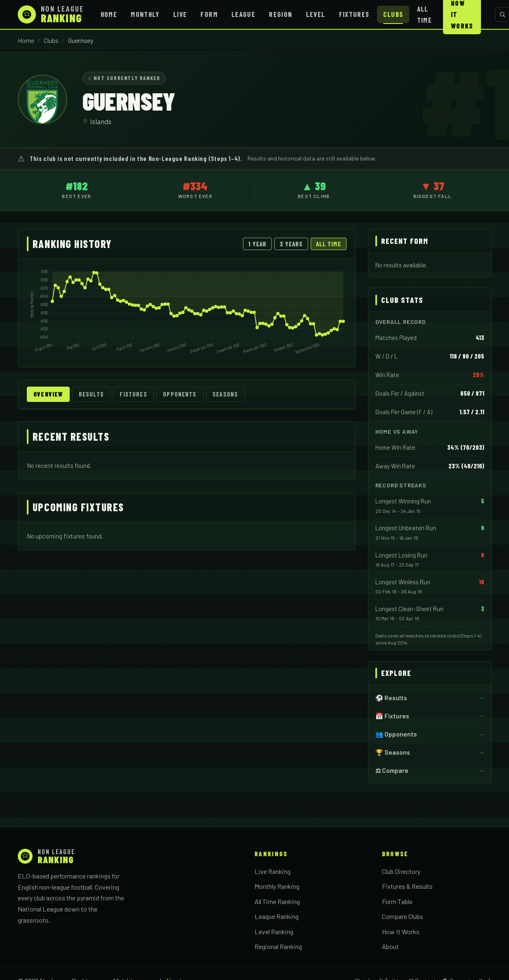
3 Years (291, 244)
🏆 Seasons (393, 752)
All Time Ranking (277, 901)
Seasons (225, 394)
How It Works (401, 932)
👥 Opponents (396, 734)
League (243, 14)
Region (280, 14)
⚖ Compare (392, 770)
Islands (101, 121)
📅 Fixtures (392, 716)
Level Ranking (274, 932)
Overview (48, 394)
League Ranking (277, 916)
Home (109, 14)
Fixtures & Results (407, 886)
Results (91, 394)
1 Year (257, 244)
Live (180, 14)
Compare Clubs (403, 916)
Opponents (180, 394)
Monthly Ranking (277, 886)
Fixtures (354, 14)
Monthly (145, 14)
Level (316, 14)
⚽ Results (391, 698)
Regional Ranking (278, 946)
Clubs (393, 14)
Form (209, 14)
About (390, 946)
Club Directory (401, 871)
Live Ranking (272, 871)
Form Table (397, 901)
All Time (424, 14)
